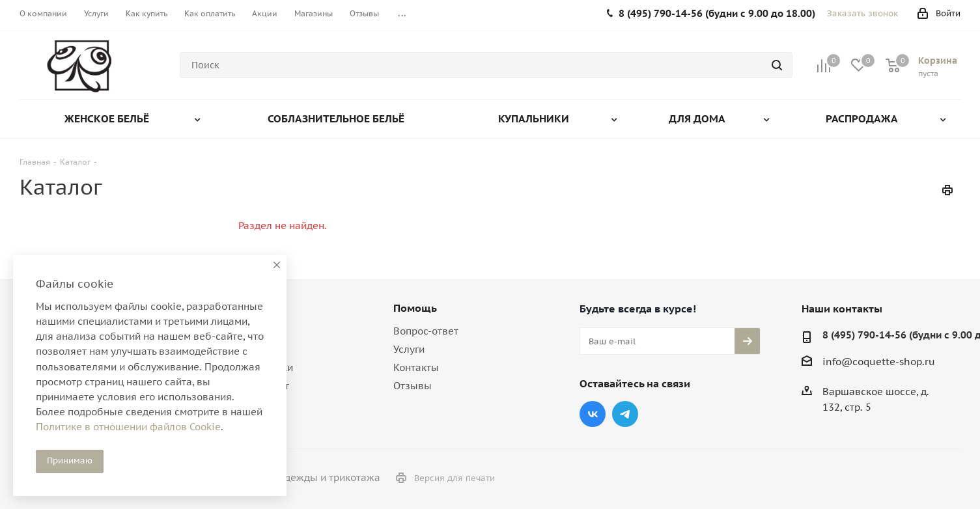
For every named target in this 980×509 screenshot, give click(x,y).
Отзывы (413, 386)
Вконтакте (593, 414)
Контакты (416, 367)
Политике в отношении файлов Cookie (128, 427)
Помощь (415, 308)
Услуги (409, 349)
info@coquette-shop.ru (879, 362)
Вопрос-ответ (426, 331)
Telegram (625, 414)
